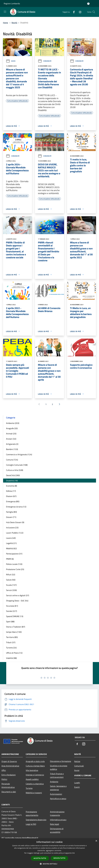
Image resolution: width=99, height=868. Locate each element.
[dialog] (49, 853)
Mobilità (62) (11, 548)
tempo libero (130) (14, 632)
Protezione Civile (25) (15, 569)
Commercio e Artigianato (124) (19, 454)
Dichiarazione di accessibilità (57, 830)
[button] (49, 864)
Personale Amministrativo (8, 785)
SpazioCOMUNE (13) (15, 616)
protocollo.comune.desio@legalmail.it (22, 838)
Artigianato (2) (12, 444)
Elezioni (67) (11, 496)
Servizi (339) (11, 590)
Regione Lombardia (12, 3)
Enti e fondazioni (9, 775)
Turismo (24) (11, 648)
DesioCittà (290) (13, 475)
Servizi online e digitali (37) (18, 595)
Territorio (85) (12, 637)
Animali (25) (11, 434)
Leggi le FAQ (31, 824)
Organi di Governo (9, 761)
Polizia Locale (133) (14, 564)
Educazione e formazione (61, 761)
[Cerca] (94, 12)
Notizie (77, 761)
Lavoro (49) (11, 538)
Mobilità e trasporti (34, 793)
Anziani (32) (11, 439)
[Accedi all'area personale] (88, 4)
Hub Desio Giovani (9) (15, 522)
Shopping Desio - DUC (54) (17, 601)
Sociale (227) (12, 611)
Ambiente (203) (13, 423)
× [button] (96, 841)
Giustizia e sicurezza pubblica (59, 767)
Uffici (4, 770)
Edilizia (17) (11, 491)
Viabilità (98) (11, 658)
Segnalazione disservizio (36, 820)
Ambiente (54, 782)
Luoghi (77, 783)
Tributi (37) (11, 642)
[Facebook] (73, 12)
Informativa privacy (58, 820)
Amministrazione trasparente (57, 813)
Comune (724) (12, 460)
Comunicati (45, 61)
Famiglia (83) (11, 512)
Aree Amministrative (10, 766)
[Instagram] (79, 12)
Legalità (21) (11, 543)
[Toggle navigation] (5, 12)
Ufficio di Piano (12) (14, 653)
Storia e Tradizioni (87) (16, 627)
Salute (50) (11, 580)
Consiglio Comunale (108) (17, 465)
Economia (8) (12, 486)
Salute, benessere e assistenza (58, 788)
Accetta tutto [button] (40, 858)
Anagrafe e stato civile (35, 761)
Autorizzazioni (56, 794)
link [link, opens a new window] (73, 853)
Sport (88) (10, 622)
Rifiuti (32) (11, 575)
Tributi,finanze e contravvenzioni (57, 775)
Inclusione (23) (12, 528)
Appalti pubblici (32, 779)
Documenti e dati (9, 792)
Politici (4, 779)
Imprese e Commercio (35, 775)
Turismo (29, 788)
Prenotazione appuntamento (32, 813)
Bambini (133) (12, 449)
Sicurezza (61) (12, 606)
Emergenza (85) (13, 501)
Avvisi (11, 61)
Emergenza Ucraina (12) (16, 507)
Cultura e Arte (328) (15, 470)
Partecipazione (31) (14, 554)
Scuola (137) (11, 585)
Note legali (55, 824)
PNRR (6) (10, 559)
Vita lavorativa (32, 770)
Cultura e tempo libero (35, 766)
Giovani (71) (11, 517)
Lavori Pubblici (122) (15, 533)
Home (5, 23)
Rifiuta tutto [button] (60, 858)
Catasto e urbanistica (35, 784)
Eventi (77, 787)
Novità (14, 23)
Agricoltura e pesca (58, 799)
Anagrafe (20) (12, 428)
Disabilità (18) (12, 481)
